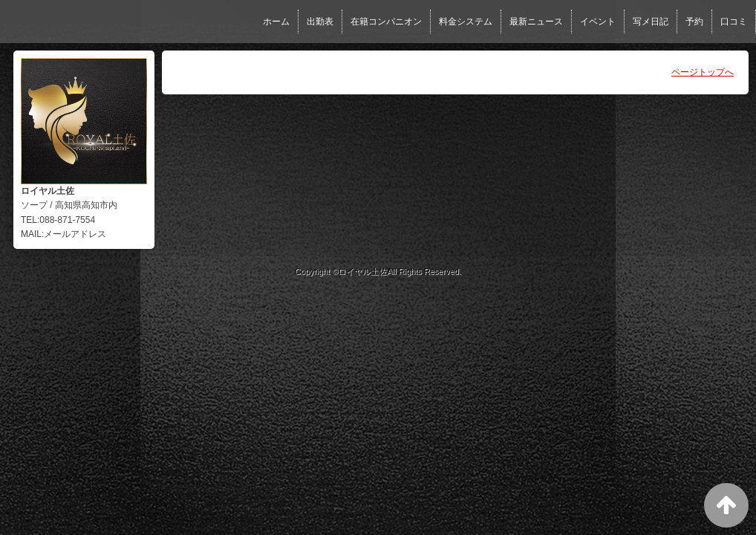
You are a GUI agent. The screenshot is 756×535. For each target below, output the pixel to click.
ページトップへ (703, 72)
